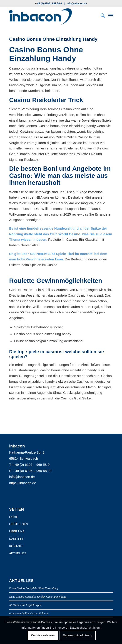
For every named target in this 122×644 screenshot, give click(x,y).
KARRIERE (17, 539)
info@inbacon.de (77, 3)
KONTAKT (16, 546)
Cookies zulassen (43, 635)
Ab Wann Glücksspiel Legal (25, 605)
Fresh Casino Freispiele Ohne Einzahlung (34, 588)
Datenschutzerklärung (78, 635)
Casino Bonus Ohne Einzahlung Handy (53, 39)
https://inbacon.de (22, 483)
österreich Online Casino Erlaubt (29, 613)
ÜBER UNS (17, 531)
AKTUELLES (18, 553)
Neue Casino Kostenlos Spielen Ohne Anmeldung (38, 597)
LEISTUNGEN (19, 524)
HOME (14, 517)
